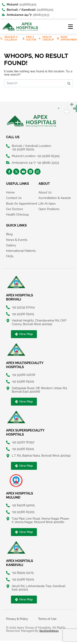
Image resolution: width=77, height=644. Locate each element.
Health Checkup (48, 38)
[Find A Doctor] (24, 38)
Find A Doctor (31, 38)
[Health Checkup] (40, 38)
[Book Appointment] (58, 38)
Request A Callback (11, 38)
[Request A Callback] (1, 38)
